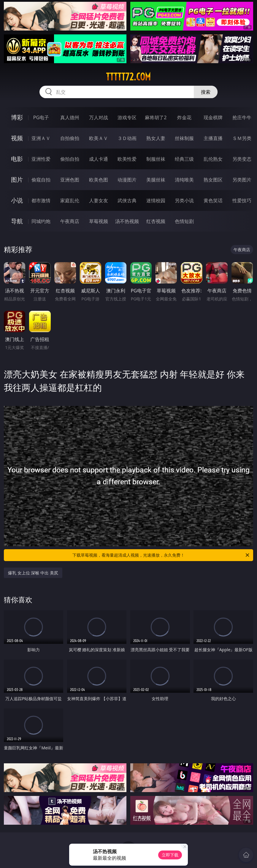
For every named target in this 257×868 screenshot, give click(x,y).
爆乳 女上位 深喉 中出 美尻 (33, 573)
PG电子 (41, 117)
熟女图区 (213, 180)
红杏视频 (156, 221)
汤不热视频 (127, 221)
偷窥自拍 (41, 180)
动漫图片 (127, 180)
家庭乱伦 (70, 200)
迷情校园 (156, 200)
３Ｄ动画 (127, 138)
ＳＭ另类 (242, 138)
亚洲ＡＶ (41, 138)
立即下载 (170, 855)
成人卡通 (99, 159)
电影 (17, 159)
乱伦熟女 (213, 159)
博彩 (17, 117)
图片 (17, 180)
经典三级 (184, 159)
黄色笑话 (213, 200)
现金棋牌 (213, 117)
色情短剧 (184, 221)
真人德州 (70, 117)
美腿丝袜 (156, 180)
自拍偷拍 (70, 138)
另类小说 (184, 200)
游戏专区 (127, 117)
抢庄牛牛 (242, 117)
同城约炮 (41, 221)
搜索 (206, 92)
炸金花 (184, 117)
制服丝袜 (156, 159)
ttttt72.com (128, 77)
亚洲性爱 (41, 159)
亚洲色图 (70, 180)
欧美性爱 (127, 159)
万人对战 (99, 117)
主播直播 (213, 138)
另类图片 (242, 180)
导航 (17, 221)
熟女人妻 (156, 138)
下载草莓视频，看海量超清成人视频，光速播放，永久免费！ (161, 555)
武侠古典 (127, 200)
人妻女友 (99, 200)
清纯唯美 (184, 180)
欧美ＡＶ (99, 138)
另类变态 (242, 159)
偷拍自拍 (70, 159)
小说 (17, 200)
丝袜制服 (184, 138)
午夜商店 (70, 221)
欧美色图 (99, 180)
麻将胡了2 (156, 117)
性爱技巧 (242, 200)
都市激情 (41, 200)
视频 (17, 138)
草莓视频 (99, 221)
